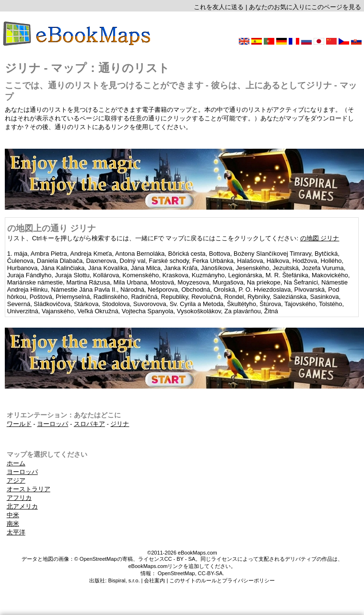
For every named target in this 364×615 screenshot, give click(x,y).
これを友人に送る (219, 7)
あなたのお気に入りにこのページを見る (305, 7)
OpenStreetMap (176, 573)
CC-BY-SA (211, 573)
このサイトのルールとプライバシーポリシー (222, 580)
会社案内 (154, 580)
